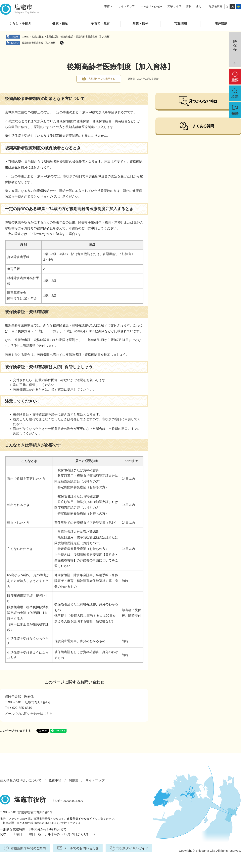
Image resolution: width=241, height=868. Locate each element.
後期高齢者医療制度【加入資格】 (40, 43)
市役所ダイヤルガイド (81, 819)
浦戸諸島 (221, 24)
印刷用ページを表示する (102, 79)
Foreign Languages (151, 6)
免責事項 (55, 780)
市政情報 (181, 24)
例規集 (73, 780)
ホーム (25, 37)
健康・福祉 (60, 24)
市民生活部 (52, 37)
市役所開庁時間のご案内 (28, 848)
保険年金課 (67, 37)
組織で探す (38, 37)
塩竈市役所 (30, 800)
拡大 (198, 7)
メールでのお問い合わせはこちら (29, 714)
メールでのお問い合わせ (81, 848)
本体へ (108, 6)
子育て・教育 (100, 24)
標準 (188, 7)
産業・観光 (140, 24)
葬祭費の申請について (96, 560)
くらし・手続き (20, 24)
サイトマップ (126, 6)
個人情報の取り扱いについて (21, 780)
